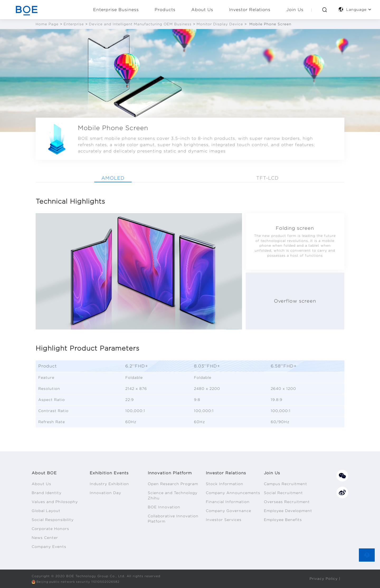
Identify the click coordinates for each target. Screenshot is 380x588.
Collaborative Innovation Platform (173, 519)
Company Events (49, 547)
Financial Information (228, 502)
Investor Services (224, 520)
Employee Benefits (283, 520)
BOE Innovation (164, 507)
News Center (45, 538)
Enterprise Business (116, 10)
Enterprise (74, 24)
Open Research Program (173, 484)
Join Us (295, 10)
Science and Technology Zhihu (173, 495)
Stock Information (225, 484)
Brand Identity (47, 493)
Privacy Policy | (325, 579)
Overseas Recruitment (287, 502)
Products (165, 10)
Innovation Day (105, 493)
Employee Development (288, 511)
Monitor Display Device (220, 24)
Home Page (47, 24)
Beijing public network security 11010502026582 (80, 582)
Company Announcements (233, 493)
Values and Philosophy (55, 502)
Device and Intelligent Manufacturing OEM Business (140, 24)
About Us (202, 10)
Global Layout (46, 511)
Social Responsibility (53, 520)
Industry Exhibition (109, 484)
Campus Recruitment (286, 484)
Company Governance (229, 511)
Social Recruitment (283, 493)
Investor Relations (250, 10)
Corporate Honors (50, 529)
